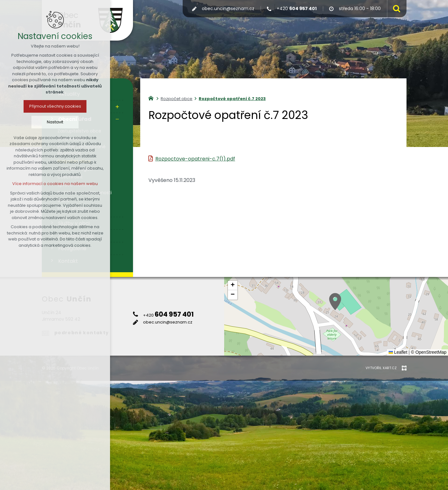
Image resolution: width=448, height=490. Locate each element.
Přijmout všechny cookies (55, 106)
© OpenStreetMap (429, 352)
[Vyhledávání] (395, 9)
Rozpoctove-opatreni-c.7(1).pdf (195, 159)
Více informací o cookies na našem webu (55, 184)
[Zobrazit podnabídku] (117, 107)
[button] (335, 302)
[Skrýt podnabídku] (117, 119)
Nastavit (55, 122)
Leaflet (398, 352)
